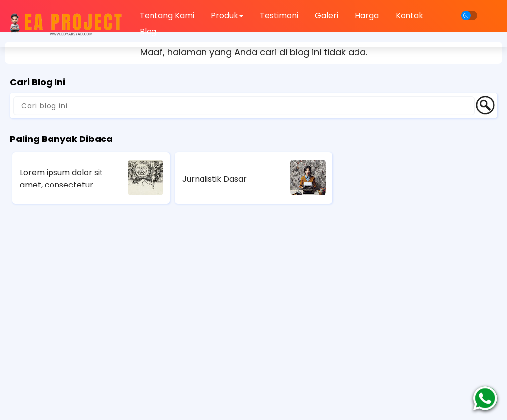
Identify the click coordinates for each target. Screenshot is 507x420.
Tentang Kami (167, 16)
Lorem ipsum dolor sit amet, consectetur (61, 179)
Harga (367, 16)
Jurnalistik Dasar (214, 179)
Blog (148, 31)
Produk (227, 16)
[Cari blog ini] (244, 106)
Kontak (409, 16)
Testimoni (279, 16)
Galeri (327, 16)
